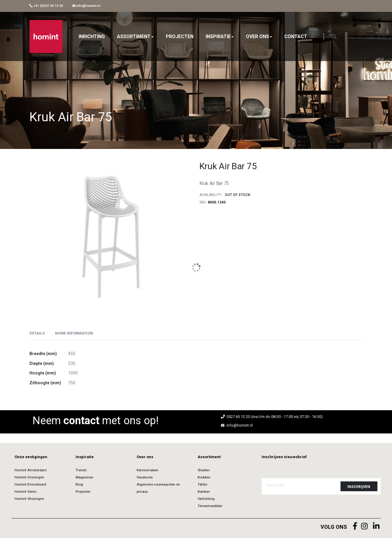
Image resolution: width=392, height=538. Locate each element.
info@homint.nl (86, 6)
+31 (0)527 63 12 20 (46, 6)
